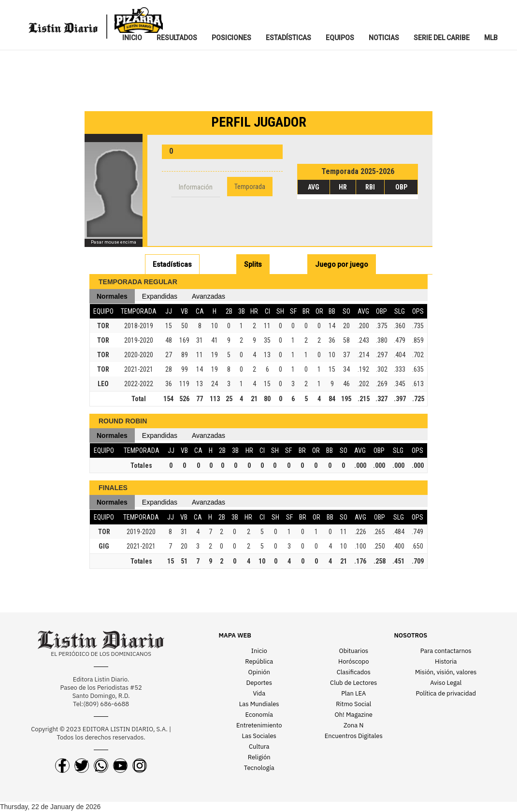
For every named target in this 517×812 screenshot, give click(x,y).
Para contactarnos (446, 651)
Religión (259, 757)
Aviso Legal (446, 683)
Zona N (353, 725)
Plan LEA (353, 693)
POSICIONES (231, 38)
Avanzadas (208, 296)
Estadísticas (172, 264)
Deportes (259, 683)
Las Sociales (259, 736)
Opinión (259, 672)
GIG (104, 546)
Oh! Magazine (354, 715)
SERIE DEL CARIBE (442, 38)
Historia (446, 661)
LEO (103, 384)
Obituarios (353, 651)
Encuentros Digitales (354, 736)
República (259, 661)
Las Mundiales (259, 704)
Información (196, 187)
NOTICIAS (384, 38)
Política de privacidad (446, 693)
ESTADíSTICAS (288, 38)
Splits (253, 264)
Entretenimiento (259, 725)
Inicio (259, 651)
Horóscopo (353, 661)
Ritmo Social (353, 704)
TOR (103, 326)
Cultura (259, 747)
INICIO (132, 38)
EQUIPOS (340, 38)
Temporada (250, 187)
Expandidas (160, 296)
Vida (259, 693)
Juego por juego (342, 264)
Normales (112, 296)
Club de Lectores (353, 683)
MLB (491, 38)
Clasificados (354, 672)
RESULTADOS (177, 38)
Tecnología (259, 768)
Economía (259, 715)
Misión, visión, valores (446, 672)
